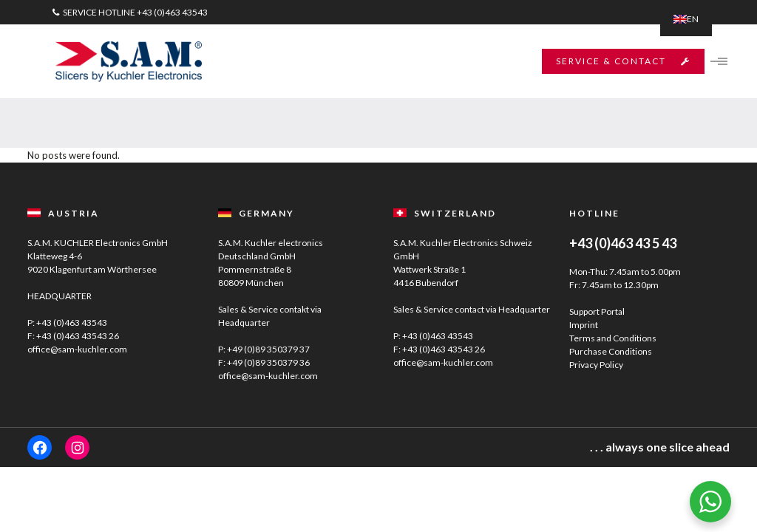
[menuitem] (686, 19)
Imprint (584, 325)
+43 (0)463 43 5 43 (623, 243)
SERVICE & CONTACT (622, 61)
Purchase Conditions (611, 351)
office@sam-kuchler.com (77, 349)
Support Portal (597, 311)
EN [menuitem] (693, 19)
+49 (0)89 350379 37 (268, 349)
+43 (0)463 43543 (172, 12)
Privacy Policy (596, 365)
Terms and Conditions (613, 338)
